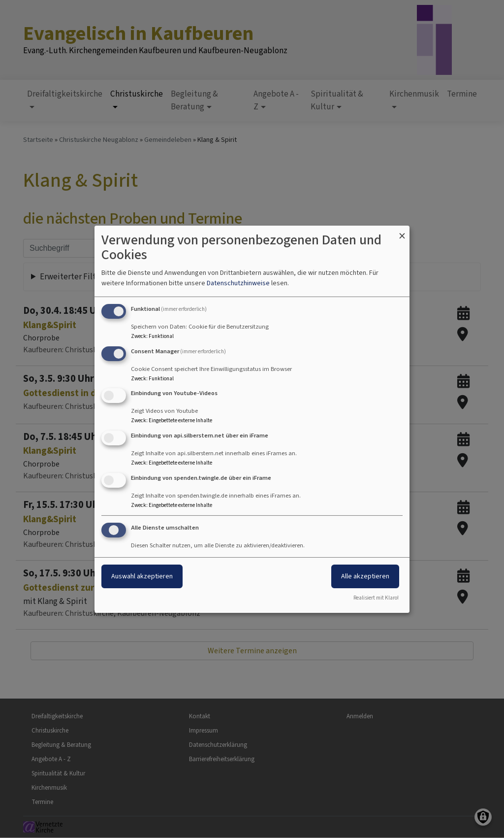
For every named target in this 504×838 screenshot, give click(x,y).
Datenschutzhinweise (238, 283)
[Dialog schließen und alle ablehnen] (402, 231)
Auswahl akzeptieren (142, 576)
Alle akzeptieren (365, 576)
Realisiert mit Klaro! (376, 598)
